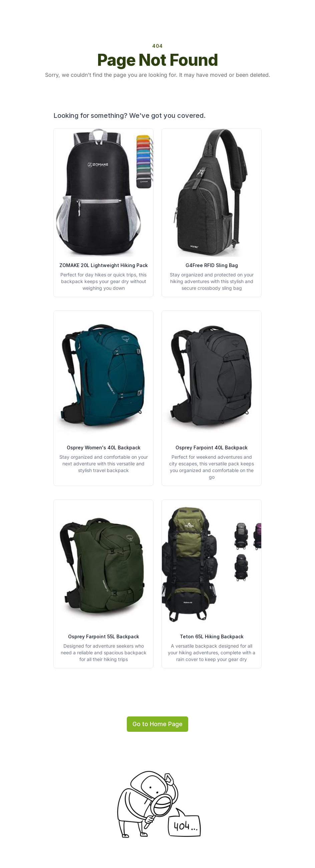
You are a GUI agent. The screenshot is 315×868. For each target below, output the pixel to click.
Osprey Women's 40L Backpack (104, 448)
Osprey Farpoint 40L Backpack (212, 448)
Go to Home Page (157, 724)
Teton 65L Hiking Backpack (212, 636)
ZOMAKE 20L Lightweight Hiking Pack (104, 265)
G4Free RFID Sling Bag (212, 265)
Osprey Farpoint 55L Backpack (104, 636)
